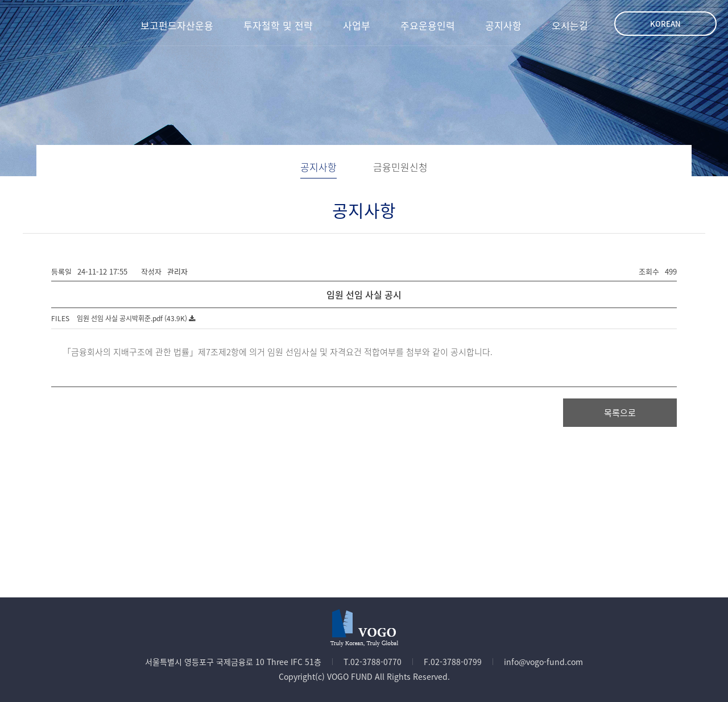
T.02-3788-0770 (373, 662)
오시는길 (570, 25)
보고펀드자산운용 (177, 25)
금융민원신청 (400, 167)
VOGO (50, 23)
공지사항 (503, 25)
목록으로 (620, 413)
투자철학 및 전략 (278, 25)
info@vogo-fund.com (543, 662)
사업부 (357, 25)
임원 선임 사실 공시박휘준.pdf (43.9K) (136, 318)
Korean (665, 24)
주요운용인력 (428, 25)
